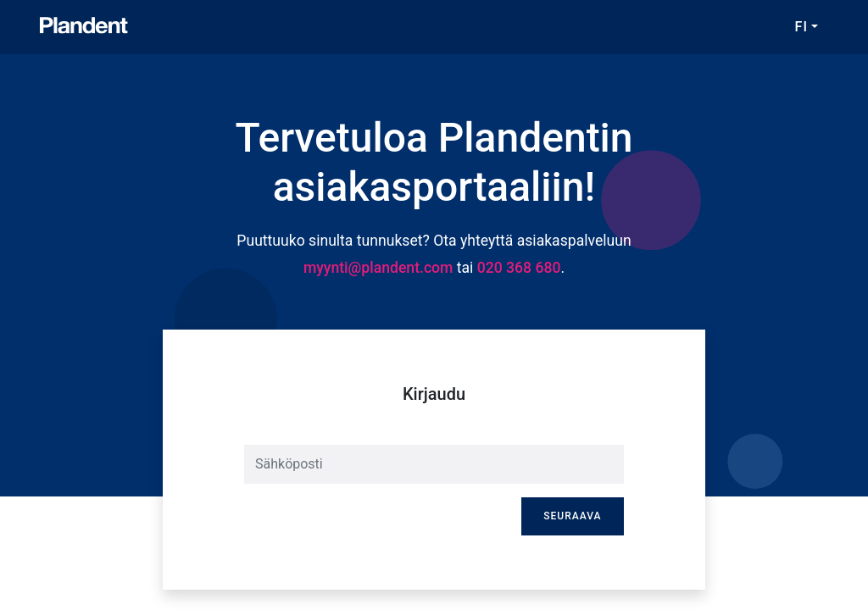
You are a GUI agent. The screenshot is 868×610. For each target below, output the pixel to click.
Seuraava (572, 516)
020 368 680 (519, 268)
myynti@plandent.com (378, 268)
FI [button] (801, 27)
